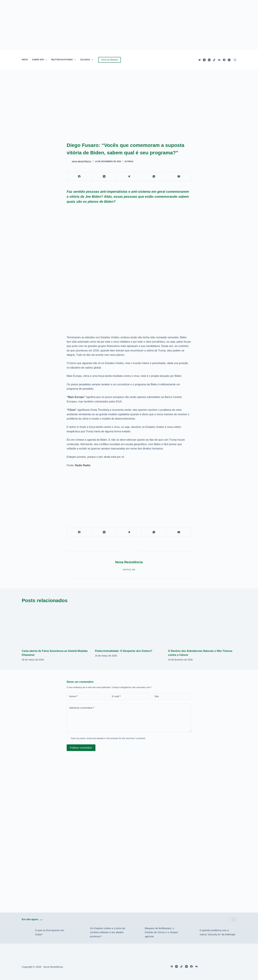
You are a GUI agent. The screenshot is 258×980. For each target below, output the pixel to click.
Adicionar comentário (82, 708)
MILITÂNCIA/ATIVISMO (64, 60)
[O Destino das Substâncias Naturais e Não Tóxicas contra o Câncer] (202, 626)
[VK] (219, 60)
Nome (73, 696)
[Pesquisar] (235, 60)
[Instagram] (229, 60)
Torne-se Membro (110, 60)
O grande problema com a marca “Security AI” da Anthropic (218, 932)
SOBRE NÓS (40, 60)
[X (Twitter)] (204, 60)
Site (157, 696)
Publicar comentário (81, 748)
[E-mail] (179, 177)
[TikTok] (214, 60)
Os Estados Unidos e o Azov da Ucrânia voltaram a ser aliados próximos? (107, 932)
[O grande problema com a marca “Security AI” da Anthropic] (191, 932)
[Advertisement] (129, 495)
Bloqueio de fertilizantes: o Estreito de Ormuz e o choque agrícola (161, 932)
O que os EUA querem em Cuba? (50, 932)
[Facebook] (224, 60)
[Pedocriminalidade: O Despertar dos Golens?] (129, 626)
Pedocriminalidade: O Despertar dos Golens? (124, 651)
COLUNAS (87, 60)
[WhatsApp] (154, 177)
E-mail (116, 696)
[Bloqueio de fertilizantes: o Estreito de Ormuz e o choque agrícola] (136, 932)
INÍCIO (25, 60)
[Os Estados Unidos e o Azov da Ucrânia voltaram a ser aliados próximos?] (82, 932)
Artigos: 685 (129, 570)
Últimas (129, 162)
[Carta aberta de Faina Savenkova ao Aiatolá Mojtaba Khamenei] (56, 626)
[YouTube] (209, 60)
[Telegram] (199, 60)
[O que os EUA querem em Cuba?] (27, 932)
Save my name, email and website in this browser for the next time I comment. (108, 738)
